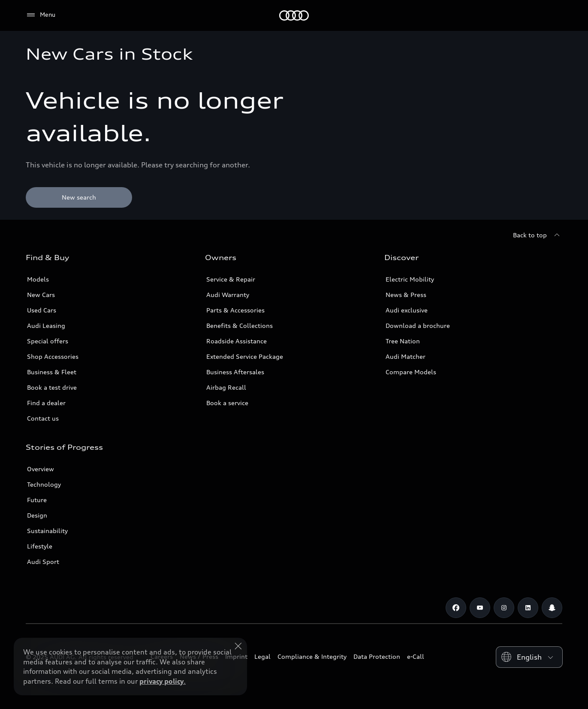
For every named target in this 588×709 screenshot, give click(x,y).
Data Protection (377, 656)
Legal (262, 656)
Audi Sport (43, 562)
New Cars (41, 295)
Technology (44, 484)
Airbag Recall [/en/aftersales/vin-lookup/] (226, 387)
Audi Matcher (406, 356)
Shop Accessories (53, 356)
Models (38, 279)
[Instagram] (504, 608)
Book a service (227, 403)
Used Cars (42, 310)
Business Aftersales (235, 372)
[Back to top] (538, 235)
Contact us (43, 418)
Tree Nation (403, 341)
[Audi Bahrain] (294, 15)
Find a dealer (46, 403)
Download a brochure (418, 326)
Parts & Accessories (235, 310)
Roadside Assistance (237, 341)
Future (37, 500)
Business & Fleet (52, 372)
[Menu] (41, 15)
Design (37, 515)
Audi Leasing (46, 326)
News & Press (406, 295)
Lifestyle (40, 546)
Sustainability (47, 531)
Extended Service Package (245, 356)
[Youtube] (480, 608)
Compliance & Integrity (312, 656)
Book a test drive (52, 387)
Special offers (48, 341)
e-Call (416, 656)
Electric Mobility (410, 279)
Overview (41, 469)
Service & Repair (231, 279)
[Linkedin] (528, 608)
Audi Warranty (228, 295)
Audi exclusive (407, 310)
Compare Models (411, 372)
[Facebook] (456, 608)
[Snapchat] (552, 608)
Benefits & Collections (240, 326)
